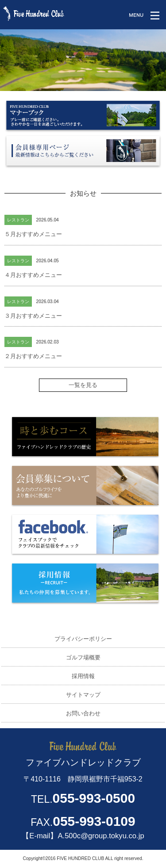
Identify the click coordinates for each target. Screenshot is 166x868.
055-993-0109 (94, 821)
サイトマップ (83, 695)
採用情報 (83, 676)
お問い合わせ (83, 713)
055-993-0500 (94, 798)
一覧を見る (83, 385)
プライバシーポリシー (83, 639)
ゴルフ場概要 (83, 657)
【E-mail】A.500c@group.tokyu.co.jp (83, 836)
